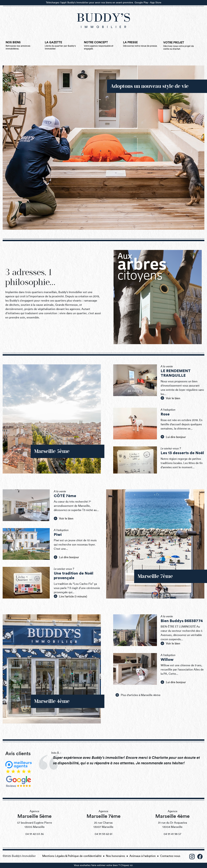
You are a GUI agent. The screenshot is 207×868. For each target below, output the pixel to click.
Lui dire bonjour (173, 437)
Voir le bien (170, 398)
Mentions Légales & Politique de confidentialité (72, 856)
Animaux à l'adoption (143, 856)
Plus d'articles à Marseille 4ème (138, 695)
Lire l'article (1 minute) (70, 596)
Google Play (141, 3)
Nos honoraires (115, 856)
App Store (156, 3)
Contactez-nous (170, 856)
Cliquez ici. (127, 865)
